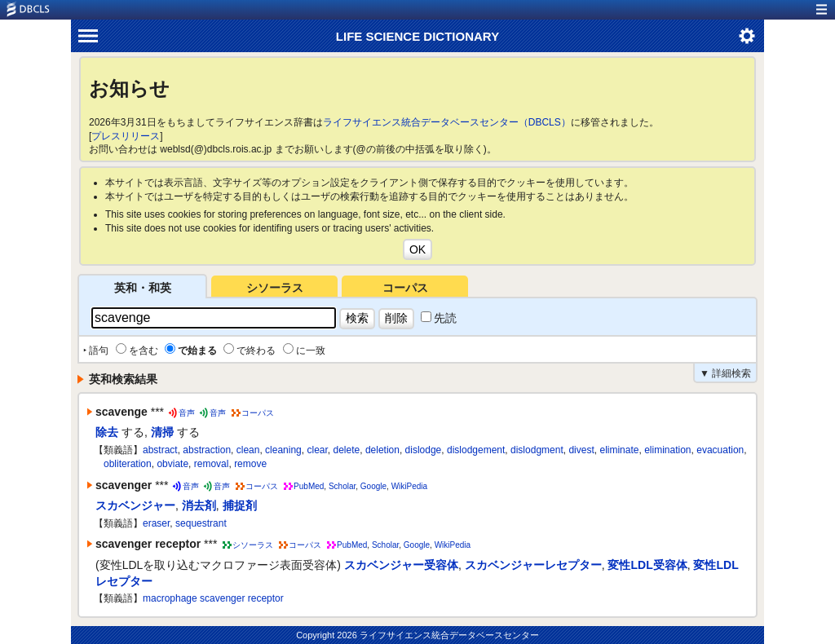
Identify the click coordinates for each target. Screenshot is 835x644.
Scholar (342, 486)
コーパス (405, 288)
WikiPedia (409, 486)
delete (347, 450)
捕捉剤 (240, 505)
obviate (172, 464)
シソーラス (275, 288)
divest (581, 450)
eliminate (619, 450)
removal (212, 464)
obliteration (128, 464)
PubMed (309, 486)
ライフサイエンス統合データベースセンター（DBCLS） (447, 122)
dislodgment (537, 450)
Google (373, 486)
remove (250, 464)
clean (248, 450)
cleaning (283, 450)
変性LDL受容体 (647, 565)
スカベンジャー (135, 505)
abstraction (207, 450)
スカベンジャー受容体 (401, 565)
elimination (667, 450)
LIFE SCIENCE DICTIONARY (417, 36)
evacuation (720, 450)
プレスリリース (126, 136)
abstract (160, 450)
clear (317, 450)
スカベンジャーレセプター (533, 565)
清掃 (162, 432)
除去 (107, 432)
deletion (382, 450)
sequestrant (201, 523)
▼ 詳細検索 (725, 373)
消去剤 (199, 505)
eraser (156, 523)
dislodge (424, 450)
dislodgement (476, 450)
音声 (187, 413)
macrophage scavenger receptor (213, 598)
